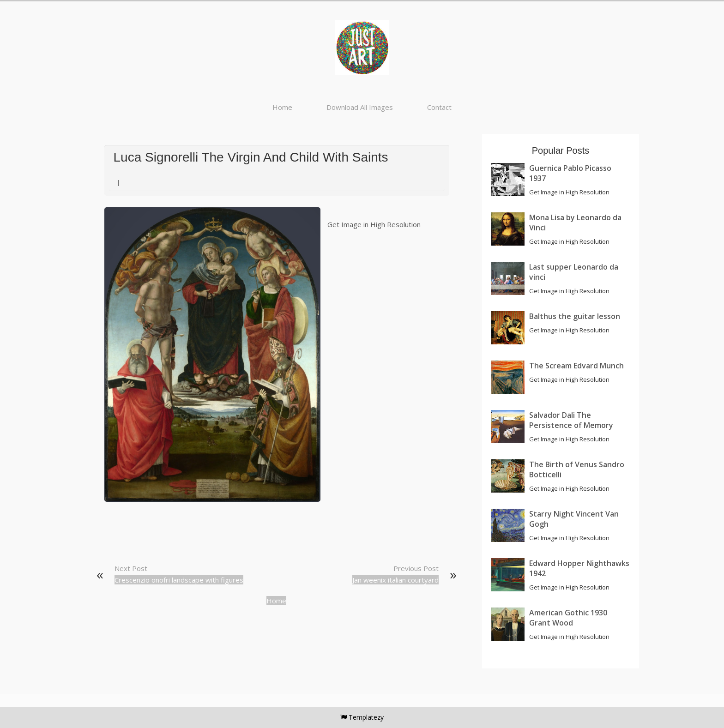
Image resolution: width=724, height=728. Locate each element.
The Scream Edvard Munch (576, 366)
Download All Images (360, 107)
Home (282, 107)
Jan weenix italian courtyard (395, 580)
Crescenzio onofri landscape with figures (179, 580)
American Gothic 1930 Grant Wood (568, 618)
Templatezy (366, 717)
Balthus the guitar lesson (575, 316)
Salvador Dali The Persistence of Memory (571, 420)
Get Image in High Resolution (374, 224)
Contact (439, 107)
